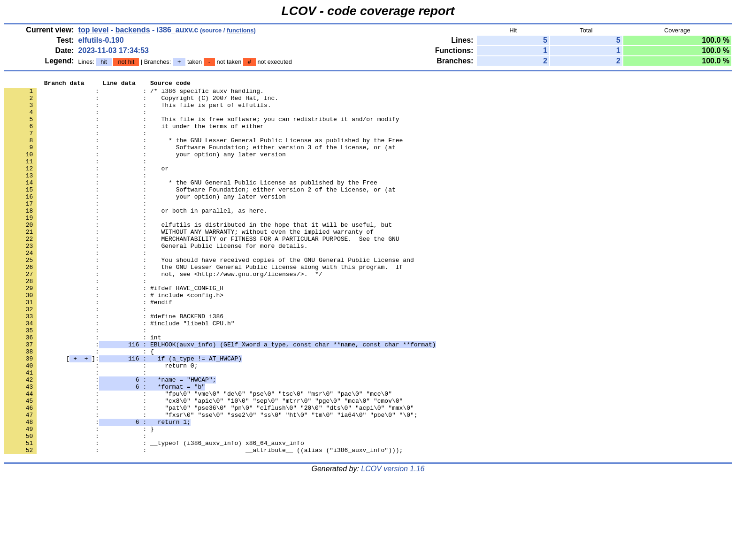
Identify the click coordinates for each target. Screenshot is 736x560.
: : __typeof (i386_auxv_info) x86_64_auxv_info (154, 516)
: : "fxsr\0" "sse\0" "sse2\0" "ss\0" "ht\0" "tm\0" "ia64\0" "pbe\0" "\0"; (211, 482)
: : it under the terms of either (134, 136)
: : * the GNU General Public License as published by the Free (191, 203)
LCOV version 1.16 (393, 543)
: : (77, 119)
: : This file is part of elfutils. (137, 110)
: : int (82, 389)
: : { (79, 406)
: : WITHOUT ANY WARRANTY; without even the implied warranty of (189, 262)
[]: (123, 414)
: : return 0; (101, 423)
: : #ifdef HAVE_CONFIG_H (114, 330)
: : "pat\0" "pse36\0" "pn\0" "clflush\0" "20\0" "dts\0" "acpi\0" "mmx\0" (209, 474)
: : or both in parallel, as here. (136, 237)
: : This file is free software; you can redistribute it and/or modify (201, 127)
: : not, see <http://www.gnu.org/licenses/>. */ (163, 313)
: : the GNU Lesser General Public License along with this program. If (203, 305)
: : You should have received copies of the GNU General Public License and (209, 296)
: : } (79, 499)
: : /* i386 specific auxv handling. (134, 93)
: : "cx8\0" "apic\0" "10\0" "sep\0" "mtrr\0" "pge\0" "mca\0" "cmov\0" (203, 465)
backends (133, 30)
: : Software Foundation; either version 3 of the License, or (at (200, 161)
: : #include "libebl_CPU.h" (119, 372)
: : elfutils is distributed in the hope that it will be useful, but (198, 254)
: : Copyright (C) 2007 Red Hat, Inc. (141, 102)
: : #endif (88, 347)
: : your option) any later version (145, 169)
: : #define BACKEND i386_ (115, 364)
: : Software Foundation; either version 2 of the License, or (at (200, 212)
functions (240, 30)
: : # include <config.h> (114, 338)
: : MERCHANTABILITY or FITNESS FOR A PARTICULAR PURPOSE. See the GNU (201, 271)
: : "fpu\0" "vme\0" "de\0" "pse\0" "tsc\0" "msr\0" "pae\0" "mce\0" (198, 457)
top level (94, 30)
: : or (86, 186)
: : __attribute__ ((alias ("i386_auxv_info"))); (203, 524)
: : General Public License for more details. (156, 279)
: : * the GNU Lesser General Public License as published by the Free (203, 153)
